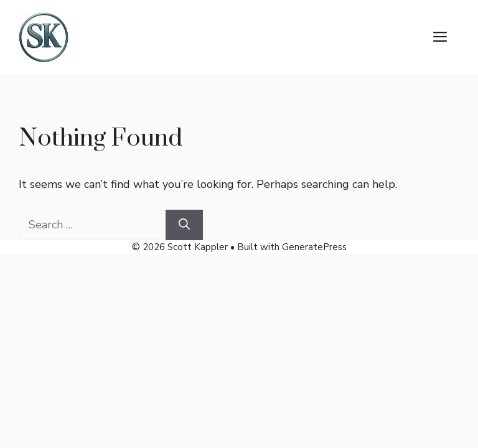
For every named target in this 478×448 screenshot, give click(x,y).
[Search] (184, 225)
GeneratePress (314, 247)
